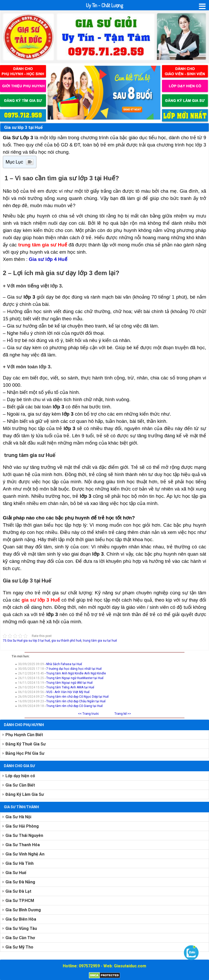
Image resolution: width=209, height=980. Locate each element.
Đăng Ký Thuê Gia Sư (26, 744)
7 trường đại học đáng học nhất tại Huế (74, 669)
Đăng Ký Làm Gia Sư (25, 794)
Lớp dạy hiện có (20, 776)
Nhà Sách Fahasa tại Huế (64, 664)
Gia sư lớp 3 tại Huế (23, 127)
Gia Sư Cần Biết (20, 785)
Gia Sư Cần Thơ (20, 938)
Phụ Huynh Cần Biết (24, 735)
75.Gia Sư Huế (13, 641)
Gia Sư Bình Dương (23, 910)
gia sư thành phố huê (66, 641)
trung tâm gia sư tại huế (100, 641)
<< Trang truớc (88, 714)
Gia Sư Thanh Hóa (23, 845)
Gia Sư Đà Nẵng (20, 882)
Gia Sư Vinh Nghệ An (25, 854)
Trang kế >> (123, 714)
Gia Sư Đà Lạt (18, 891)
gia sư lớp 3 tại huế (37, 641)
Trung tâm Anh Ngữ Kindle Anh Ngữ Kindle (76, 673)
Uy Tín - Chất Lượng (104, 5)
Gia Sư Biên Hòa (21, 919)
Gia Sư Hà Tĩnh (20, 863)
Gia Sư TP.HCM (20, 901)
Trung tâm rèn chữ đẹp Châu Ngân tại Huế (76, 701)
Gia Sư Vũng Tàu (21, 928)
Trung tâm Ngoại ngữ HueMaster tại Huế (75, 678)
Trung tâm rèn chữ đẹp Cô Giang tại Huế (74, 706)
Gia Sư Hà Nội (18, 817)
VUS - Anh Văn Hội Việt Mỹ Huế (68, 692)
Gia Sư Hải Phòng (22, 826)
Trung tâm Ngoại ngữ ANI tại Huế (69, 683)
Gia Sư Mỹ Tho (19, 947)
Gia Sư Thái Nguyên (24, 835)
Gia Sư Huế (16, 873)
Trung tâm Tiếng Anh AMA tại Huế (70, 687)
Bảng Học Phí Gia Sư (25, 753)
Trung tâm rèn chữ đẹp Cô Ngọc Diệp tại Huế (77, 697)
